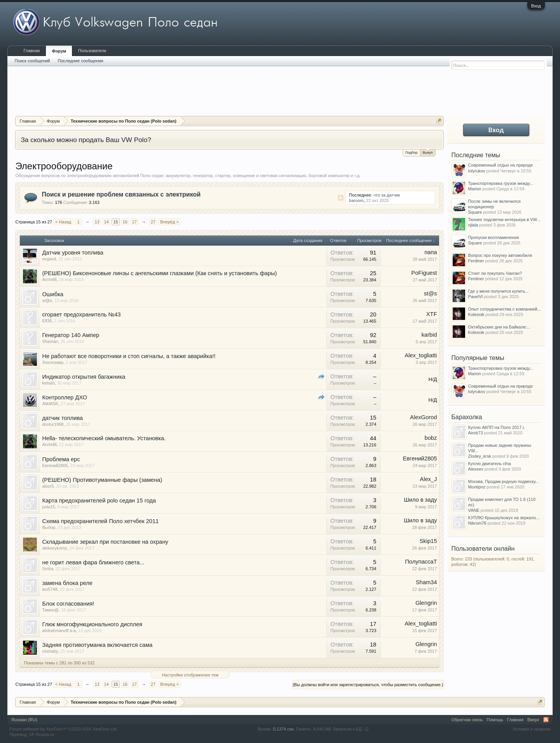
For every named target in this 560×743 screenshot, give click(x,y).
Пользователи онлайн (483, 549)
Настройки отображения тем (190, 675)
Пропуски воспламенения (494, 237)
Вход (536, 6)
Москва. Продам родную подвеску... (504, 481)
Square (475, 212)
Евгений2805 (55, 465)
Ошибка (53, 294)
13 (97, 222)
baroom (356, 200)
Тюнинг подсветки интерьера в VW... (504, 220)
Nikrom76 (477, 523)
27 (153, 222)
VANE (474, 510)
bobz (431, 438)
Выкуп (428, 152)
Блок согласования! (68, 604)
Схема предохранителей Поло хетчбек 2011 (100, 521)
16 (125, 222)
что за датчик (387, 195)
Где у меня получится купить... (499, 291)
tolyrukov (477, 171)
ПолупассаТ (421, 562)
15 (115, 222)
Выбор (49, 527)
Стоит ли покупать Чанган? (495, 273)
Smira (48, 569)
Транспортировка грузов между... (501, 183)
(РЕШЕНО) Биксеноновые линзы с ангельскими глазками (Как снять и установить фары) (159, 273)
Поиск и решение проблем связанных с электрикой (121, 194)
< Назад (63, 222)
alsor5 (48, 486)
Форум (59, 51)
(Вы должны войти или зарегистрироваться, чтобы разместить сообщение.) (368, 685)
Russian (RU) (24, 720)
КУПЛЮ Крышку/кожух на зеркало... (504, 518)
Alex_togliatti (421, 355)
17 (134, 222)
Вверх (533, 720)
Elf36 (47, 321)
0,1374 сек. (284, 729)
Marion (475, 189)
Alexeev (476, 469)
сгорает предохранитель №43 (81, 314)
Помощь (495, 720)
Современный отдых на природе (501, 165)
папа (430, 252)
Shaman (50, 341)
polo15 (48, 507)
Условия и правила (531, 729)
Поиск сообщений (32, 61)
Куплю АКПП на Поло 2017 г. (497, 427)
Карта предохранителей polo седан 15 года (99, 501)
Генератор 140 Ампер (71, 335)
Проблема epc (61, 459)
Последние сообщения (81, 61)
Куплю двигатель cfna (490, 464)
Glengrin (426, 603)
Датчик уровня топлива (73, 253)
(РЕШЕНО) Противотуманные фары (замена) (102, 480)
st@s (47, 300)
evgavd (49, 259)
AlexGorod (423, 417)
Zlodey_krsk (480, 456)
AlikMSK (50, 404)
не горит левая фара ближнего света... (93, 562)
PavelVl (475, 297)
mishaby (50, 651)
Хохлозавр (52, 362)
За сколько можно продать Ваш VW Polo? (86, 140)
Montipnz (477, 487)
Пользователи (92, 51)
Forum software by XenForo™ (63, 729)
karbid (429, 335)
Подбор (411, 153)
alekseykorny (54, 548)
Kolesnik (476, 314)
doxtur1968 (53, 424)
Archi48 (49, 279)
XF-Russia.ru (42, 734)
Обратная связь (467, 720)
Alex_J (429, 479)
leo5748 (50, 589)
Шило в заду (420, 500)
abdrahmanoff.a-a (59, 631)
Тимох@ (50, 610)
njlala (473, 225)
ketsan (48, 383)
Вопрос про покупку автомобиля (500, 255)
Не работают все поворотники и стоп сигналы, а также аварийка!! (129, 356)
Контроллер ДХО (65, 397)
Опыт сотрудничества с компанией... (505, 309)
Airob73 (476, 433)
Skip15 (428, 541)
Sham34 (426, 582)
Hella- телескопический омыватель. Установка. (104, 438)
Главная (31, 51)
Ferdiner (476, 261)
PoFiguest (424, 273)
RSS (341, 198)
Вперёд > (170, 222)
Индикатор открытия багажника (84, 377)
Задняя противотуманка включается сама (97, 645)
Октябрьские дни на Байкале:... (500, 327)
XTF (432, 314)
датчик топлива (62, 418)
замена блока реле (67, 583)
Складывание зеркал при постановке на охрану (105, 542)
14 (106, 222)
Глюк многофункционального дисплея (92, 624)
